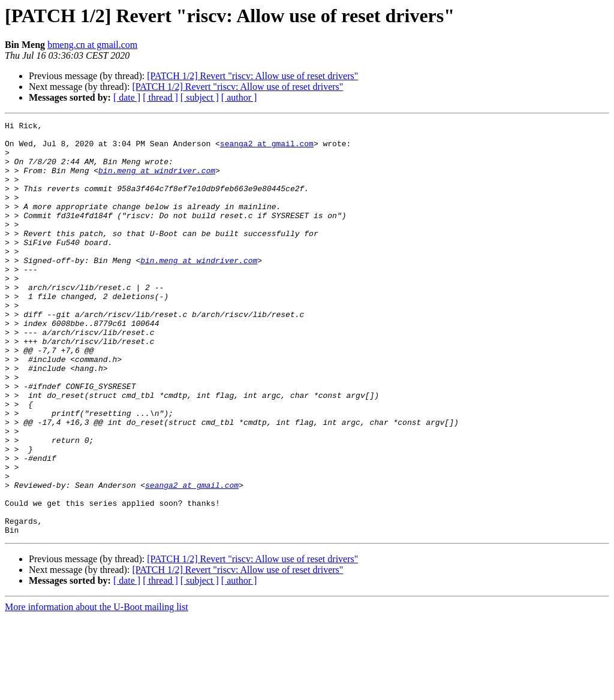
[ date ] (127, 97)
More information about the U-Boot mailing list (97, 690)
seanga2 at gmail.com (267, 149)
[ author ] (239, 97)
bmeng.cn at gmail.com (92, 45)
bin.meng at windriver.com (157, 181)
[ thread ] (160, 97)
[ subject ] (200, 97)
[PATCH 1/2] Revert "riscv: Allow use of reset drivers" (252, 76)
